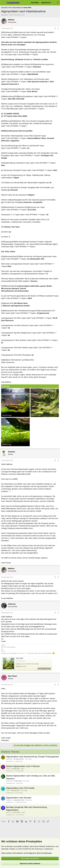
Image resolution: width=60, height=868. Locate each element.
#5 (58, 685)
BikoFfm (9, 812)
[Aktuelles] (54, 3)
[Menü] (3, 3)
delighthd (9, 800)
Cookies (25, 846)
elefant (8, 769)
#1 (58, 28)
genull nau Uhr (20, 653)
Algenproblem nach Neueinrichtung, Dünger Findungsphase (33, 757)
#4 (58, 613)
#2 (58, 460)
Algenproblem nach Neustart (19, 798)
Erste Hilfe (28, 759)
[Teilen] (55, 28)
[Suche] (58, 3)
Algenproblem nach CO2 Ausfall (20, 788)
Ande (8, 790)
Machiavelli (10, 781)
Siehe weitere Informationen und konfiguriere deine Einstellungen (27, 853)
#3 (58, 577)
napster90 (9, 759)
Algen (23, 769)
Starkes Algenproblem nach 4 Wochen (23, 766)
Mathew (6, 15)
